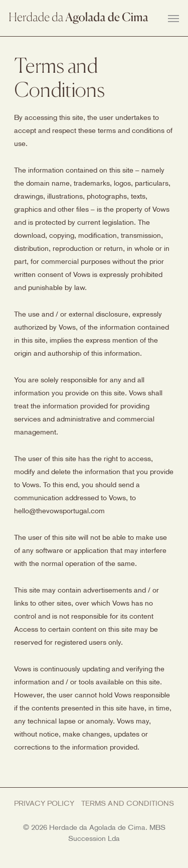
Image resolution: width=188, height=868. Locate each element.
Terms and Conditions (128, 804)
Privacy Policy (44, 804)
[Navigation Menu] (173, 18)
